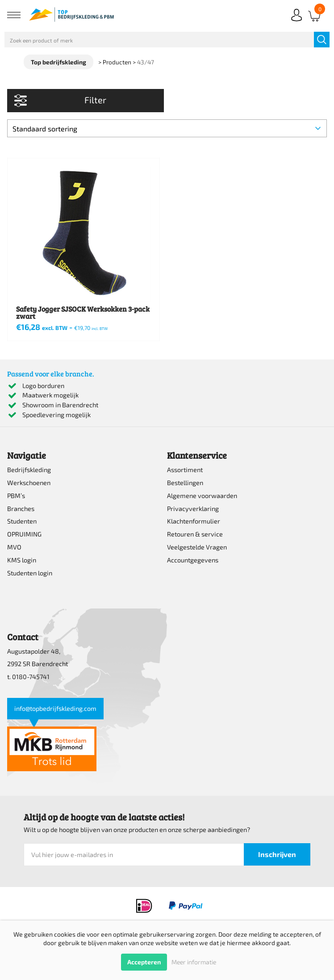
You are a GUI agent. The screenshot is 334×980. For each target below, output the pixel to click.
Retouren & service (195, 534)
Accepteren (144, 962)
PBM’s (16, 496)
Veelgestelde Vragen (197, 547)
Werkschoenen (29, 483)
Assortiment (185, 470)
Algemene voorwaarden (202, 496)
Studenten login (30, 573)
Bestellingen (185, 483)
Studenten (22, 521)
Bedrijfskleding (29, 470)
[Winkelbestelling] (167, 128)
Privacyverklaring (193, 509)
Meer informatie (194, 962)
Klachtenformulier (194, 521)
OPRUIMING (24, 534)
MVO (14, 547)
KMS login (22, 560)
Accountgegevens (193, 560)
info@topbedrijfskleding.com (55, 708)
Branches (21, 509)
